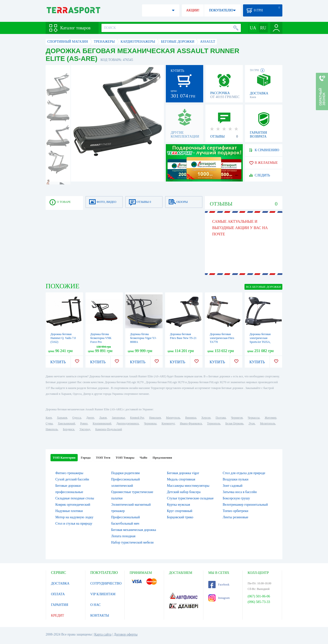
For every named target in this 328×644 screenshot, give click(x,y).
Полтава (221, 418)
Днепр (90, 418)
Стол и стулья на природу (74, 524)
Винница (191, 418)
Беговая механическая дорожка (134, 530)
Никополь (52, 429)
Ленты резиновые (235, 517)
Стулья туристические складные (190, 498)
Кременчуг (168, 423)
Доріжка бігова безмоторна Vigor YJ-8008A (143, 338)
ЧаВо (143, 458)
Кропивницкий (102, 423)
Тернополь (214, 423)
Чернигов (237, 418)
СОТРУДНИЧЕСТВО (106, 583)
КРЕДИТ (58, 615)
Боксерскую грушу (236, 498)
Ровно (84, 423)
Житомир (270, 418)
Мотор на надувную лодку (74, 517)
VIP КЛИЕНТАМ (103, 594)
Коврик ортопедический (73, 505)
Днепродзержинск (128, 423)
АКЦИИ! (193, 10)
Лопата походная (123, 536)
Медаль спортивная (181, 479)
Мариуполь (173, 418)
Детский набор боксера (184, 492)
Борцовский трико (180, 517)
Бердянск (69, 429)
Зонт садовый (232, 486)
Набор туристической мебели (132, 542)
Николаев (155, 418)
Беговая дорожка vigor (183, 473)
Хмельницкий (66, 423)
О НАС (95, 605)
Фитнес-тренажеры (69, 473)
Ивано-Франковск (191, 423)
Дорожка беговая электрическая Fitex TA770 (222, 338)
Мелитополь (268, 423)
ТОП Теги (103, 458)
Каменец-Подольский (109, 429)
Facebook (219, 585)
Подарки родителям (126, 473)
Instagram (219, 598)
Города (86, 458)
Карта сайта (103, 634)
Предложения (162, 458)
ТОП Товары (125, 458)
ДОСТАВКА (60, 583)
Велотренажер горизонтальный (245, 505)
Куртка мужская (179, 505)
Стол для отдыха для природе (244, 473)
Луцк (252, 423)
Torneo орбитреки (235, 511)
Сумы (49, 423)
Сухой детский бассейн (72, 479)
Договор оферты (126, 634)
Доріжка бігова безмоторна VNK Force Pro (101, 338)
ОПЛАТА (58, 594)
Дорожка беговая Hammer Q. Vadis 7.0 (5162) (63, 338)
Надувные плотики (69, 511)
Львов (103, 418)
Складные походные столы (75, 498)
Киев (49, 418)
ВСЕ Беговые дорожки (263, 287)
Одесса (77, 418)
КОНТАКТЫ (100, 615)
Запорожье (118, 418)
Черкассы (254, 418)
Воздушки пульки (235, 479)
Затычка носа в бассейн (240, 492)
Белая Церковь (234, 423)
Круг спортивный (180, 511)
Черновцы (150, 423)
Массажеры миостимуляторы (188, 486)
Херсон (206, 418)
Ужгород (85, 429)
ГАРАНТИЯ (60, 605)
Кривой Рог (137, 418)
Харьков (62, 418)
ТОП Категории (64, 458)
